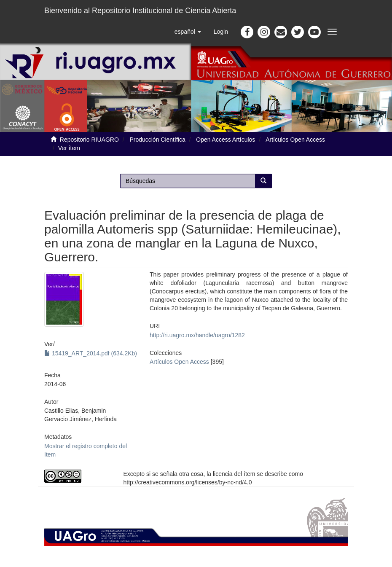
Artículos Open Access (295, 140)
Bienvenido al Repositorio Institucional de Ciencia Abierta (140, 11)
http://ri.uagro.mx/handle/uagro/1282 (197, 335)
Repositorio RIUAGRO (89, 140)
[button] (188, 32)
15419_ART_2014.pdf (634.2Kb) (91, 353)
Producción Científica (157, 140)
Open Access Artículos (226, 140)
